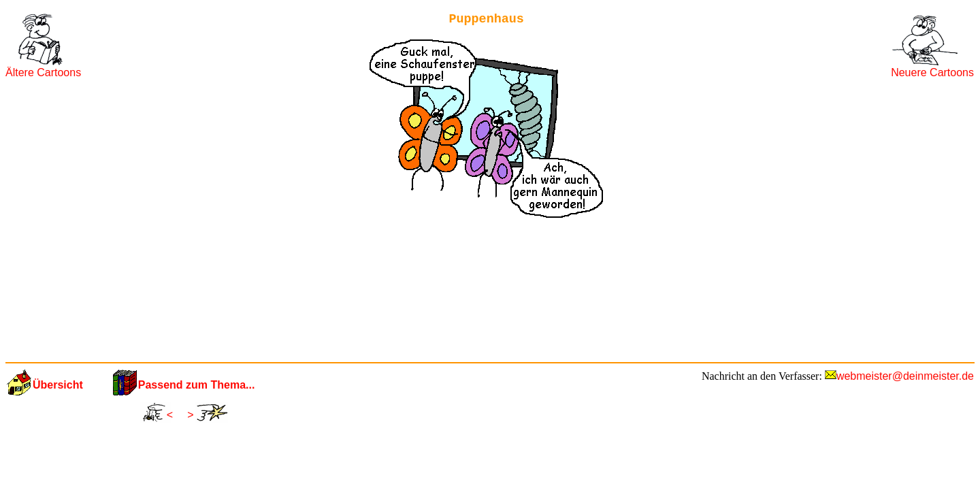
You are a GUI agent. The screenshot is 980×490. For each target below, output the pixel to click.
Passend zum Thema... (197, 385)
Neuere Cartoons (932, 72)
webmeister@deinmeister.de (905, 376)
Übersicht (58, 385)
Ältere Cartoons (43, 72)
